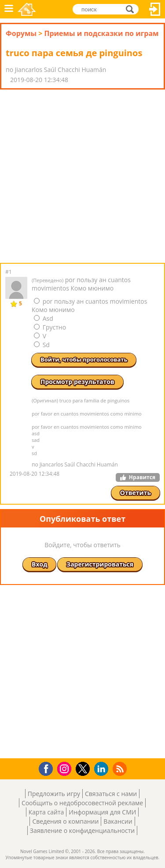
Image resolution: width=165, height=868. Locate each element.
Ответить (136, 493)
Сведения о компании (65, 821)
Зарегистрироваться (100, 564)
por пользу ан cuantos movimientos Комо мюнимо (89, 305)
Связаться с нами (111, 794)
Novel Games (27, 9)
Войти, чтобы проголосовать (84, 359)
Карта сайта (46, 812)
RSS (121, 769)
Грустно (50, 327)
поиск (132, 9)
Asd (44, 318)
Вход (155, 9)
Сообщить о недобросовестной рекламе (82, 803)
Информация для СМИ (102, 812)
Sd (42, 345)
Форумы (21, 33)
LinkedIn (103, 769)
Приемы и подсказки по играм (101, 33)
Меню (9, 9)
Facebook (48, 768)
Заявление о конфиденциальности (82, 830)
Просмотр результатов (77, 382)
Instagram (66, 768)
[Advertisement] (82, 176)
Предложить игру (54, 794)
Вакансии (118, 821)
